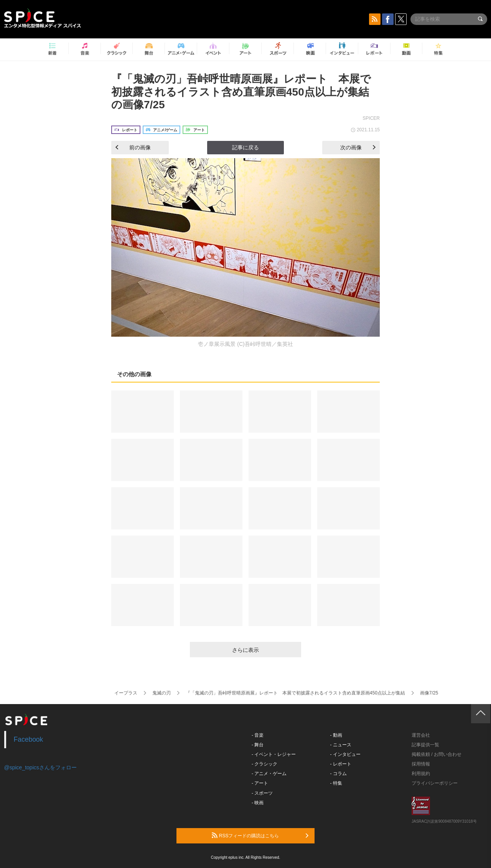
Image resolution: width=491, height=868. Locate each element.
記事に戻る (245, 147)
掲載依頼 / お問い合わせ (437, 754)
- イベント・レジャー (274, 754)
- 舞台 (258, 745)
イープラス (126, 693)
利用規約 (421, 774)
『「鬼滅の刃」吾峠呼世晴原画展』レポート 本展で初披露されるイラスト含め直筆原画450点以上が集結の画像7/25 (241, 92)
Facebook (29, 739)
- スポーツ (262, 793)
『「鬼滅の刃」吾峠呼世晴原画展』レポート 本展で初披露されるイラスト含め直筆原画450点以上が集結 (295, 693)
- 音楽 (258, 735)
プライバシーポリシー (435, 783)
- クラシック (264, 764)
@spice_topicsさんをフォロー (40, 767)
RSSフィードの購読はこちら (260, 835)
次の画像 (358, 147)
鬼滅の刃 (161, 693)
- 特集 (336, 783)
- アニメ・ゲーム (269, 774)
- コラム (339, 774)
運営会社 (421, 735)
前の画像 (133, 147)
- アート (260, 783)
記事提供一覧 (425, 745)
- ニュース (341, 745)
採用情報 (421, 764)
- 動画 (336, 735)
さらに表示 (245, 650)
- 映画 (258, 803)
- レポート (341, 764)
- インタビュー (345, 754)
